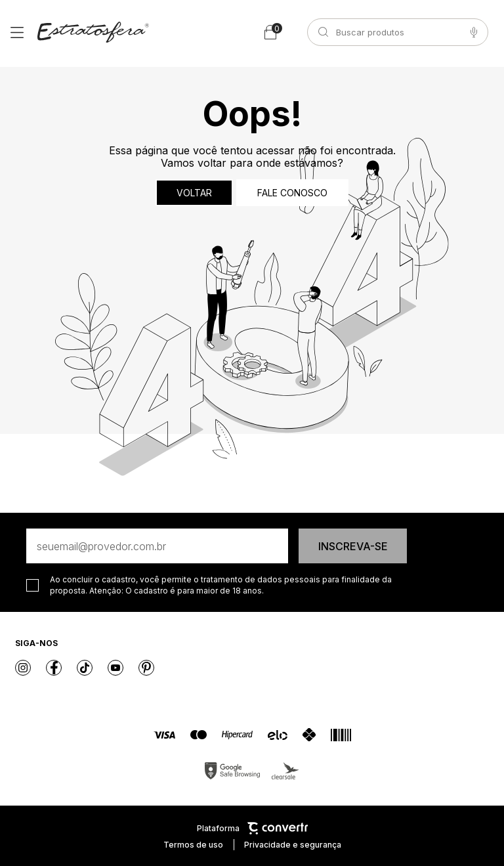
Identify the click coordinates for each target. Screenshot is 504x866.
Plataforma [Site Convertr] (252, 828)
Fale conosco (292, 193)
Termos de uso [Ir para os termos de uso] (193, 845)
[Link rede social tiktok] (85, 668)
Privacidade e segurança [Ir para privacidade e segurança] (293, 845)
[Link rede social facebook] (54, 668)
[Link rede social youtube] (115, 668)
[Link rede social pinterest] (146, 668)
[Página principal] (93, 32)
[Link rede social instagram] (23, 668)
